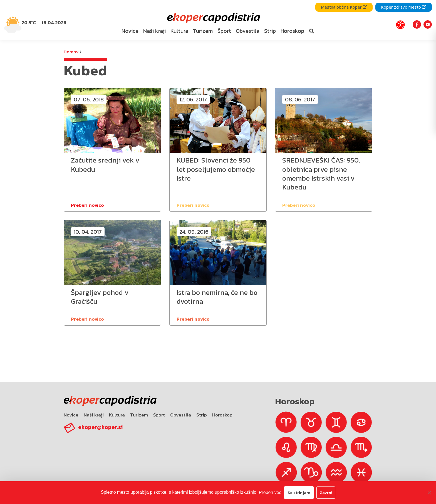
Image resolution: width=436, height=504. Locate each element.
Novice (71, 415)
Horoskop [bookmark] (292, 31)
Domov (71, 52)
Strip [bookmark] (270, 31)
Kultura (117, 415)
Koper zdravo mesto (404, 7)
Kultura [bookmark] (179, 31)
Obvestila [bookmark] (248, 31)
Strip (202, 415)
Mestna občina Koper (344, 7)
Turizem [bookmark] (203, 31)
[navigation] (218, 20)
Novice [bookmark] (130, 31)
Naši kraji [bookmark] (154, 31)
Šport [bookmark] (224, 31)
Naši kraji (94, 415)
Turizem (139, 415)
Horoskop (222, 415)
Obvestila (181, 415)
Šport (159, 415)
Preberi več (270, 492)
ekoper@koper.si (100, 427)
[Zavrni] (429, 493)
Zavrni (326, 492)
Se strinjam (299, 492)
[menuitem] (130, 31)
